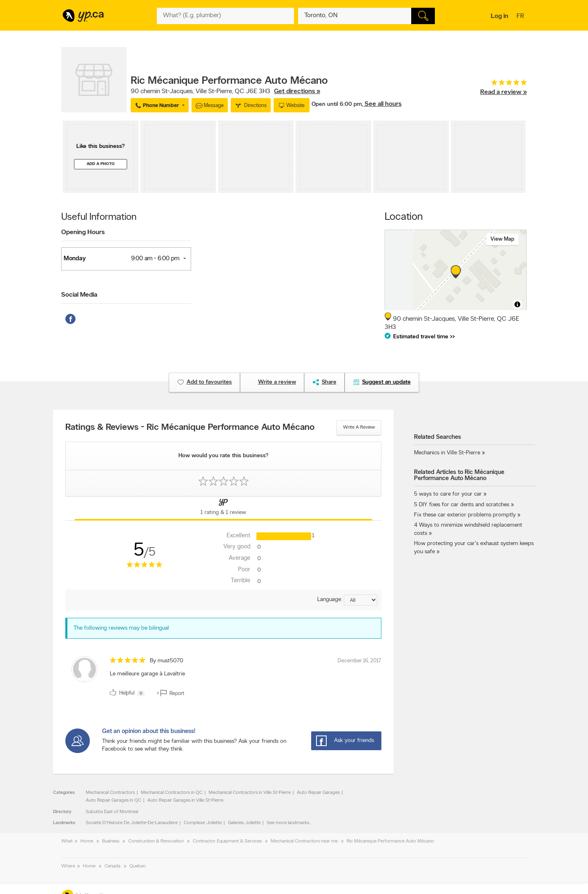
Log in (500, 16)
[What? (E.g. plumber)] (225, 16)
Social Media (79, 295)
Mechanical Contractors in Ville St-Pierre (250, 793)
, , (225, 92)
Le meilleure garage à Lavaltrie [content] (147, 674)
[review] (223, 678)
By (167, 661)
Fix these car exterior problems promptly (465, 515)
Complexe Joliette (203, 823)
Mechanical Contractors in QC (172, 793)
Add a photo (101, 164)
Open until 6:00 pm (337, 104)
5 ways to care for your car (448, 494)
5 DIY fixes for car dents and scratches (462, 505)
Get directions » (297, 92)
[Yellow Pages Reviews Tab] (223, 508)
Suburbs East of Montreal (112, 812)
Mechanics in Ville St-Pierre (447, 453)
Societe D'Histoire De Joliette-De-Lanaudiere (132, 823)
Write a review (359, 427)
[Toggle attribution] (517, 304)
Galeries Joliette (244, 823)
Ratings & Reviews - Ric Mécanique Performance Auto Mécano (190, 428)
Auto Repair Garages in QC (114, 800)
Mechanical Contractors (110, 793)
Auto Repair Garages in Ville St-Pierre (185, 800)
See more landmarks (288, 823)
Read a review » (503, 92)
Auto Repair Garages (318, 793)
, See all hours (382, 104)
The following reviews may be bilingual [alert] (121, 628)
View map (502, 239)
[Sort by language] (361, 600)
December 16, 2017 (360, 661)
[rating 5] (503, 84)
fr (521, 17)
